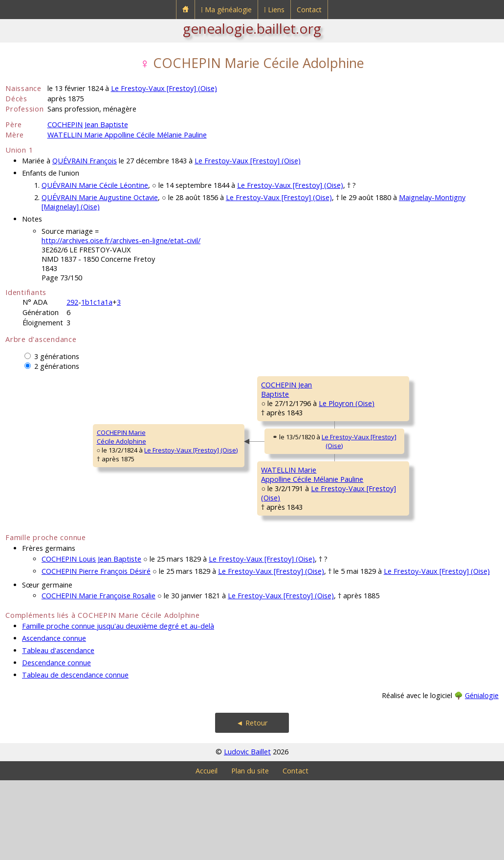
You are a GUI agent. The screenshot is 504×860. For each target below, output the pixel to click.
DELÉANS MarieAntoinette (367, 448)
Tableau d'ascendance (58, 730)
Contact (309, 10)
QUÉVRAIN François (85, 161)
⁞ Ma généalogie (226, 10)
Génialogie (482, 775)
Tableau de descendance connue (75, 755)
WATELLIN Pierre (369, 502)
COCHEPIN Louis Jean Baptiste (91, 639)
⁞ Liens (274, 10)
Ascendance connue (54, 718)
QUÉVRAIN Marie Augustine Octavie (100, 197)
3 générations (57, 356)
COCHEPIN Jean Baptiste (88, 124)
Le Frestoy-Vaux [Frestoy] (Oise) (164, 88)
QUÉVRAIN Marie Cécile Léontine (95, 185)
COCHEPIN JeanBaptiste (200, 418)
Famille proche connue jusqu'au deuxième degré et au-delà (118, 706)
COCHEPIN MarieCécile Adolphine (36, 477)
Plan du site (250, 850)
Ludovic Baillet (247, 831)
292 (72, 302)
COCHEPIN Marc (368, 385)
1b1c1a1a (97, 302)
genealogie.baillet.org (252, 28)
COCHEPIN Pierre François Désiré (96, 651)
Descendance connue (56, 742)
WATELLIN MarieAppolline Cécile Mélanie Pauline (226, 536)
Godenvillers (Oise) (408, 461)
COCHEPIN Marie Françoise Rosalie (99, 675)
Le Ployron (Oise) (254, 431)
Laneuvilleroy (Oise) (409, 578)
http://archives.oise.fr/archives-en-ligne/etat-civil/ (121, 240)
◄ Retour (252, 803)
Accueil (207, 850)
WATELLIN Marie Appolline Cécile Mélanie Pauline (127, 135)
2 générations (57, 366)
